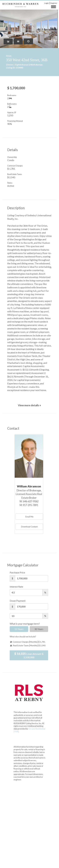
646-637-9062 (31, 501)
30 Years (39, 629)
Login (47, 3)
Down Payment (18, 601)
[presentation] (6, 26)
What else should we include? (23, 637)
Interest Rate (16, 587)
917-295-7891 (30, 505)
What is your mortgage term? (25, 624)
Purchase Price (17, 572)
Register (54, 3)
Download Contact (29, 527)
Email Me (29, 517)
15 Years (19, 629)
